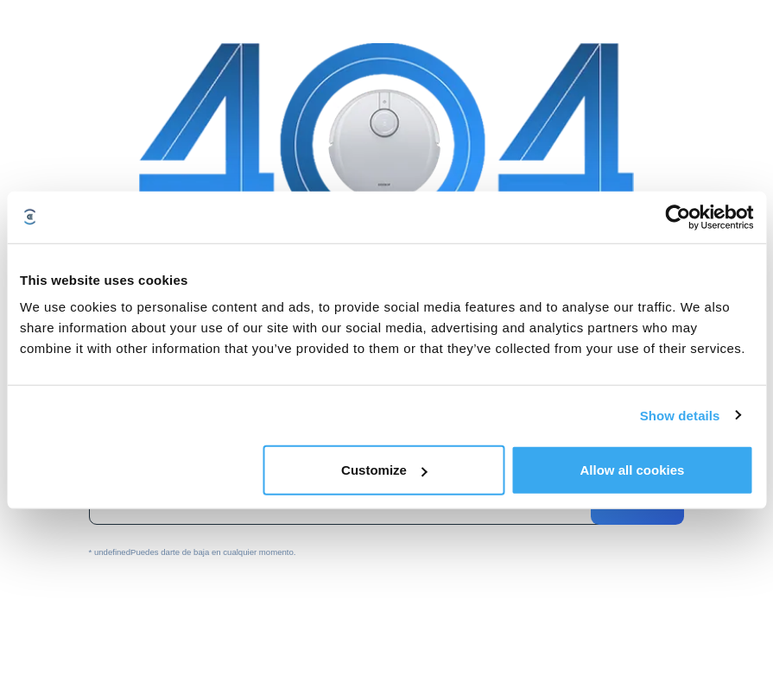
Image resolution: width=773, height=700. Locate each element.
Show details (680, 415)
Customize (384, 470)
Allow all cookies (632, 470)
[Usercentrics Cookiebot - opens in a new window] (678, 217)
